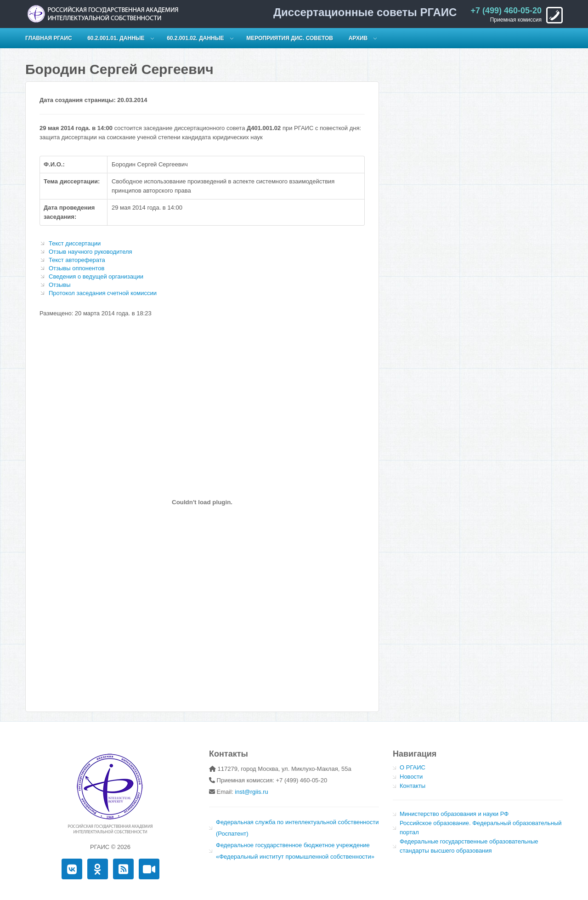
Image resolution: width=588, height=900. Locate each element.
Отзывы (60, 285)
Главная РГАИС (49, 38)
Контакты (413, 786)
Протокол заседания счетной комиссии (103, 293)
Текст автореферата (77, 260)
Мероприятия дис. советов (290, 38)
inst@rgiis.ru (251, 792)
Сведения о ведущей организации (96, 276)
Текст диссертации (75, 243)
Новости (411, 777)
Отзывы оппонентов (76, 268)
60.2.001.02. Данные (195, 38)
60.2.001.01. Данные (116, 38)
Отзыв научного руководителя (90, 252)
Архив (358, 38)
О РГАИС (413, 767)
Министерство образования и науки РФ (454, 814)
